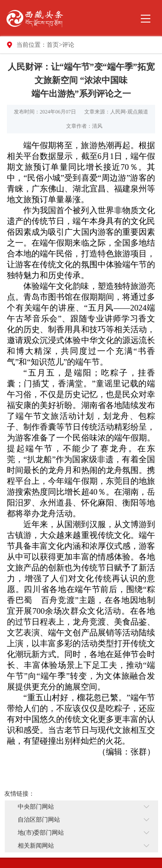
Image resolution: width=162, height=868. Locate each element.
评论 (68, 45)
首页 (53, 45)
